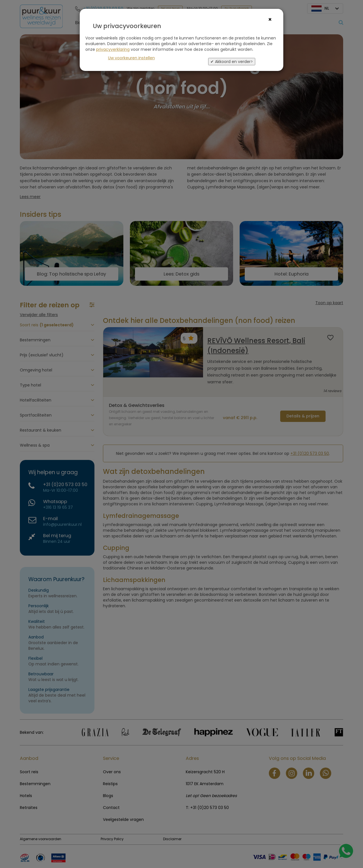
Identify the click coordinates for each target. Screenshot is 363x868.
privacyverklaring (113, 49)
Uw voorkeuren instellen (131, 58)
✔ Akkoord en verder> (232, 62)
